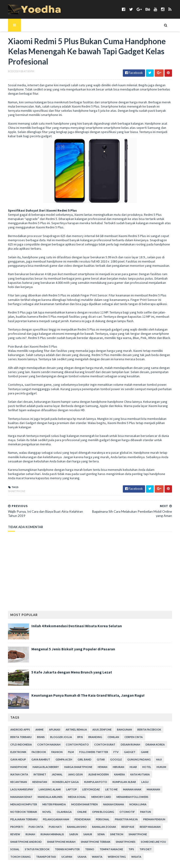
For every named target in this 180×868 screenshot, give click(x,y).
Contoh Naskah (16, 737)
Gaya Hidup (115, 745)
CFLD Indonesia (153, 730)
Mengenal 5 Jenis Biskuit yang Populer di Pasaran (68, 642)
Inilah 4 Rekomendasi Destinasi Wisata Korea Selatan (71, 619)
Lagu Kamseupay (86, 775)
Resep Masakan (144, 812)
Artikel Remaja (71, 722)
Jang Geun (12, 767)
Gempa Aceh (161, 745)
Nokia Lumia (13, 797)
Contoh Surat (72, 737)
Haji (86, 752)
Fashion (10, 745)
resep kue (122, 812)
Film (24, 745)
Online (99, 797)
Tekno (39, 834)
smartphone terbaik (53, 827)
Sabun (53, 819)
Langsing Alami (114, 775)
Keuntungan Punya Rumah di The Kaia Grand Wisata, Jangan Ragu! (82, 688)
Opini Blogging (120, 797)
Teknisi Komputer (17, 834)
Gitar (28, 752)
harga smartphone (19, 760)
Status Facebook (156, 827)
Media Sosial (132, 782)
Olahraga (81, 797)
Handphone (103, 752)
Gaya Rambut (138, 745)
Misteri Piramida (86, 790)
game (98, 745)
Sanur (67, 819)
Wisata (63, 842)
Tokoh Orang (117, 834)
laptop (136, 775)
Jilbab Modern (35, 767)
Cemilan (108, 730)
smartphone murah (19, 827)
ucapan (163, 834)
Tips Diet (95, 834)
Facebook (166, 737)
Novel (64, 797)
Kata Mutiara (77, 767)
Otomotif (144, 797)
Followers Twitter (47, 745)
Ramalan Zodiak (98, 812)
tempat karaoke (61, 834)
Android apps (15, 722)
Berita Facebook (144, 722)
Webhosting (44, 842)
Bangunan (119, 722)
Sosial (133, 827)
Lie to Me (11, 782)
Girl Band (12, 752)
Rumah (9, 819)
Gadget (83, 745)
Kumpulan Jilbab (45, 775)
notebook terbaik (41, 797)
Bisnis (35, 730)
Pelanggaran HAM (50, 805)
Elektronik (146, 737)
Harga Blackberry (130, 752)
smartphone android (147, 819)
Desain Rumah (98, 737)
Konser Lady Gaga (147, 767)
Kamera (56, 767)
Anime (34, 722)
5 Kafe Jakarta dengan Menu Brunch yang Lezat (66, 665)
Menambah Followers (21, 790)
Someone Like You (111, 827)
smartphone (11, 484)
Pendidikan (77, 805)
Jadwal (159, 760)
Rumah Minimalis (31, 819)
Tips (81, 834)
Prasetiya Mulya (121, 805)
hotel (87, 760)
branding (90, 730)
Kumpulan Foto (16, 775)
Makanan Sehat (76, 782)
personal (97, 805)
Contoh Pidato (45, 737)
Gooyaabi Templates (80, 862)
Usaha (9, 842)
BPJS (75, 730)
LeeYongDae (155, 775)
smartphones (83, 827)
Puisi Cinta (30, 812)
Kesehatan (121, 767)
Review (165, 812)
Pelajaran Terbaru (18, 805)
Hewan (43, 760)
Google (43, 752)
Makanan (53, 782)
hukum (102, 760)
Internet (142, 760)
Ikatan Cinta (121, 760)
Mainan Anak (32, 782)
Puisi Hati (50, 812)
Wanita (24, 842)
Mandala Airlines (105, 782)
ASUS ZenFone (96, 722)
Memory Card (156, 782)
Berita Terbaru (15, 730)
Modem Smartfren (116, 790)
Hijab (74, 760)
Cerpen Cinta (128, 730)
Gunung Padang (66, 752)
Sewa (80, 819)
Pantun (162, 797)
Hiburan (59, 760)
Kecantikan (100, 767)
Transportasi (143, 834)
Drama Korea (123, 737)
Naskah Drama (145, 790)
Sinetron (96, 819)
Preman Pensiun (149, 805)
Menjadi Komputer (55, 790)
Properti (11, 812)
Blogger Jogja (55, 730)
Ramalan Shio (71, 812)
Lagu (66, 775)
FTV (69, 745)
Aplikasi (49, 722)
